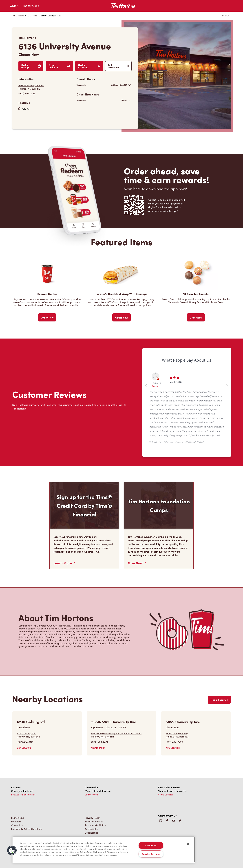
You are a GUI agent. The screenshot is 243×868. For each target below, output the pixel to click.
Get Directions (118, 66)
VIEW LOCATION (24, 748)
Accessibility (92, 829)
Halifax (35, 16)
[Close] (188, 844)
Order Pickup (31, 66)
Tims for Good (30, 6)
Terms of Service (94, 821)
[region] (104, 850)
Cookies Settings (151, 854)
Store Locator (166, 794)
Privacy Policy (93, 818)
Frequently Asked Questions (27, 829)
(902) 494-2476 (174, 742)
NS (28, 16)
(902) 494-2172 (25, 742)
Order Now (47, 317)
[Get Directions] (46, 87)
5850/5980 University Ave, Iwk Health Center (116, 735)
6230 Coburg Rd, (28, 735)
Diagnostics (91, 833)
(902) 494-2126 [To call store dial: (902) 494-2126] (27, 93)
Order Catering (89, 66)
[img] (180, 821)
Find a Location (219, 700)
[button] (12, 850)
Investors (16, 821)
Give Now (137, 563)
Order (14, 6)
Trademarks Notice (95, 825)
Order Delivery (59, 66)
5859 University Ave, (177, 735)
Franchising (18, 818)
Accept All (151, 845)
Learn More (64, 563)
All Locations (18, 16)
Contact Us (17, 825)
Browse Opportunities (23, 794)
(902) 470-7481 (100, 742)
